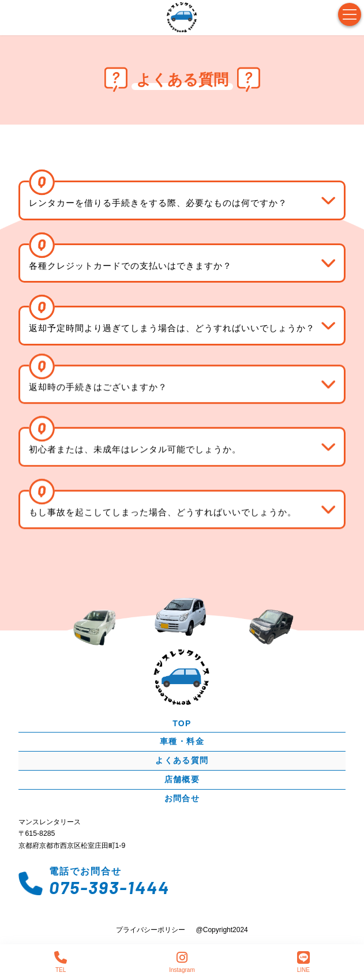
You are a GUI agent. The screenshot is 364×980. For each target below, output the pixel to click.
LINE (303, 962)
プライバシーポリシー (151, 930)
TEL (61, 962)
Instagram (182, 962)
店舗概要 (182, 779)
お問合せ (182, 798)
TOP (182, 723)
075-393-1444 (109, 886)
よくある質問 (182, 760)
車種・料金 (182, 741)
